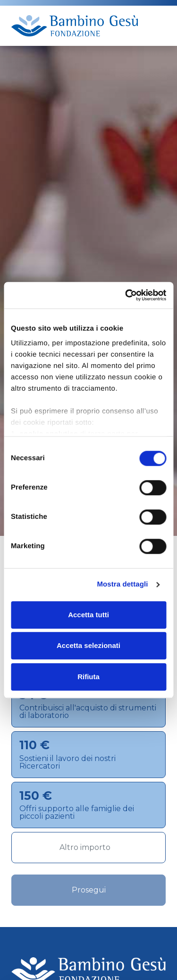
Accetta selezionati (88, 645)
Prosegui (89, 890)
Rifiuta (88, 677)
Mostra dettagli (122, 584)
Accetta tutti (88, 615)
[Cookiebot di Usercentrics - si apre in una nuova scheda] (126, 295)
